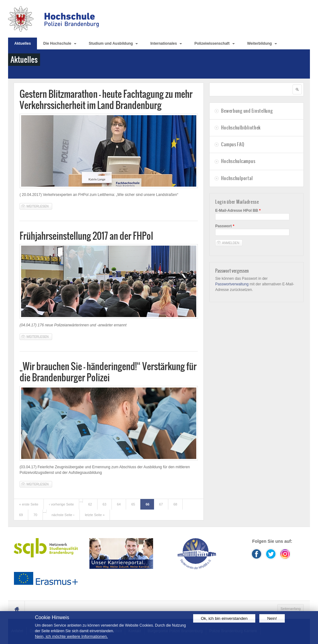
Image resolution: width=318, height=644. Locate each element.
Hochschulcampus (238, 161)
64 (119, 504)
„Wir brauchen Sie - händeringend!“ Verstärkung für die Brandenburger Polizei (108, 372)
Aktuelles (23, 43)
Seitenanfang (291, 609)
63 (104, 504)
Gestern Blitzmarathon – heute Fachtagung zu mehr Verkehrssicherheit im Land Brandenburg (106, 100)
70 (35, 515)
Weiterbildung (262, 43)
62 (90, 504)
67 (161, 504)
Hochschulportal (237, 178)
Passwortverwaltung (232, 284)
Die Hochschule (60, 43)
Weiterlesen (39, 206)
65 (133, 504)
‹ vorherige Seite (61, 504)
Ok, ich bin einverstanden (224, 618)
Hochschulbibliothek (241, 128)
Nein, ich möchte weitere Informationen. (71, 636)
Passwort (225, 226)
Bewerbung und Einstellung (247, 111)
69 (21, 515)
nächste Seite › (63, 515)
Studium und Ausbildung (114, 43)
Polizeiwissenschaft (215, 43)
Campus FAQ (233, 144)
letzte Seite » (95, 515)
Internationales (166, 43)
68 (175, 504)
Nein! (272, 618)
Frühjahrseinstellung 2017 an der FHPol (86, 236)
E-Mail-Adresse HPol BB (238, 211)
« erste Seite (29, 504)
